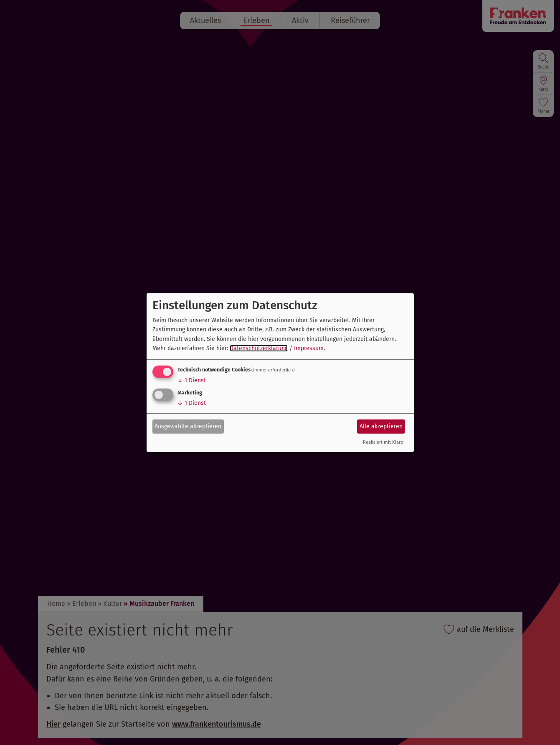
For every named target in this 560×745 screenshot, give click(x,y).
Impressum (309, 348)
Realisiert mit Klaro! (384, 442)
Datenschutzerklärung (259, 348)
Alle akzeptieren (381, 426)
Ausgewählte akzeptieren (188, 426)
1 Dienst (192, 380)
